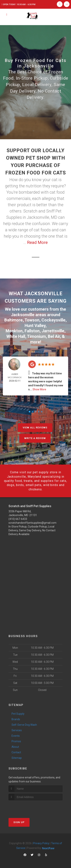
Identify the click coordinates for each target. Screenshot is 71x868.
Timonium (36, 336)
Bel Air (54, 336)
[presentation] (29, 807)
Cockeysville (53, 320)
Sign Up (19, 822)
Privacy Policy (41, 843)
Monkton (14, 331)
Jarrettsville (53, 331)
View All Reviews (35, 428)
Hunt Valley (35, 326)
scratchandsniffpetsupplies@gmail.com (32, 523)
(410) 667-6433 (18, 519)
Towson (32, 320)
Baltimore (14, 320)
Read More (37, 242)
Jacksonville (23, 315)
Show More (39, 389)
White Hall (16, 336)
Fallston (32, 331)
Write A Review (35, 438)
